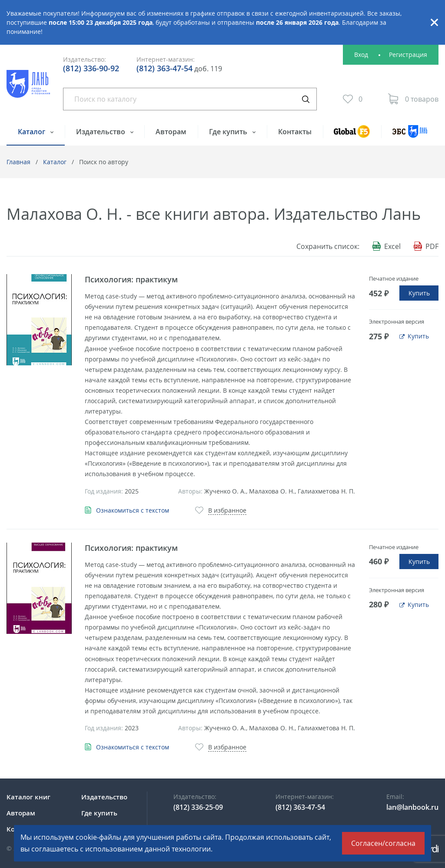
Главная (18, 162)
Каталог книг (28, 797)
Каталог (32, 132)
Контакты (295, 132)
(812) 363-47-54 (164, 68)
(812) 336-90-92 (91, 68)
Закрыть (434, 23)
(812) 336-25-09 (198, 807)
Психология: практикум (131, 279)
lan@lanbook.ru (412, 807)
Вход (361, 55)
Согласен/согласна (383, 843)
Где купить (229, 132)
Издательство (101, 132)
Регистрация (408, 55)
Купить (419, 293)
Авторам (171, 132)
